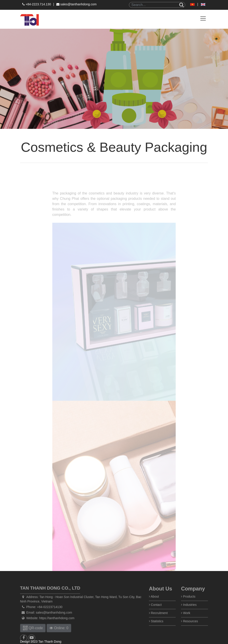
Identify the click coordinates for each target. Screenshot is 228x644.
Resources (189, 631)
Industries (189, 614)
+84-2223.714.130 (37, 4)
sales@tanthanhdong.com (76, 4)
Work (186, 622)
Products (188, 606)
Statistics (156, 631)
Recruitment (158, 622)
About (154, 606)
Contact (155, 614)
